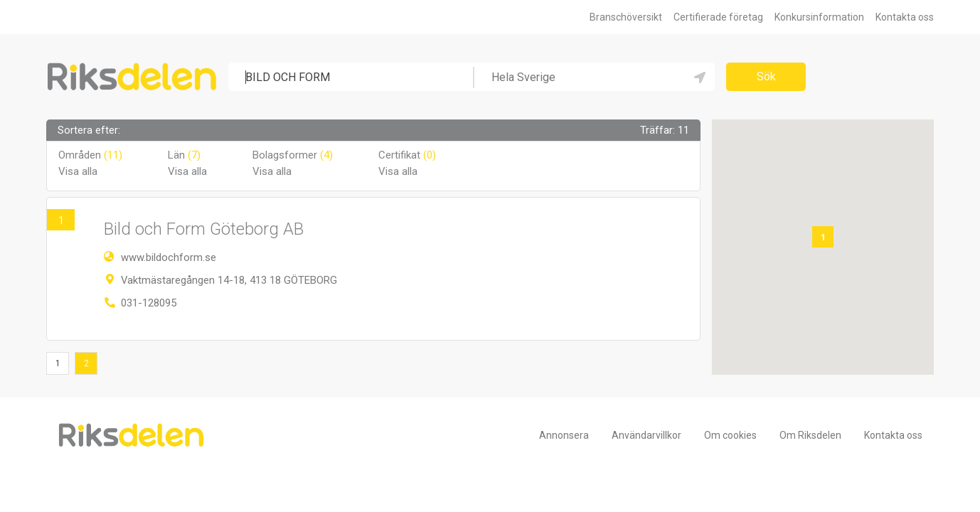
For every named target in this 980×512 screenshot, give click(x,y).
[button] (823, 237)
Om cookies (730, 435)
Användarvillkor (646, 435)
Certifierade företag (718, 17)
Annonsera (564, 435)
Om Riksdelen (810, 435)
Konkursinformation (819, 17)
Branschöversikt (626, 17)
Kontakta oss (905, 17)
